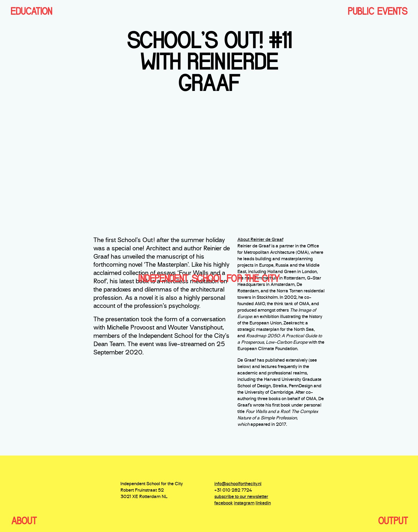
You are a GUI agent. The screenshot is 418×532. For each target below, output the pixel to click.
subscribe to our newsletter (241, 497)
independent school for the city (209, 278)
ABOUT (24, 521)
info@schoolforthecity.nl (238, 484)
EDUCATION (31, 11)
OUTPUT (393, 521)
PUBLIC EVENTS (378, 11)
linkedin (263, 503)
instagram (244, 503)
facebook (224, 503)
